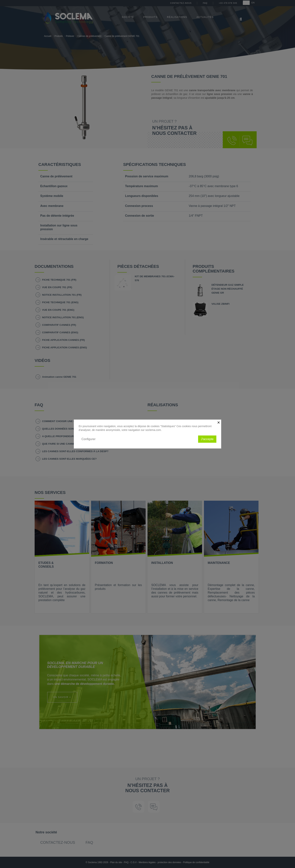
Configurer (89, 439)
